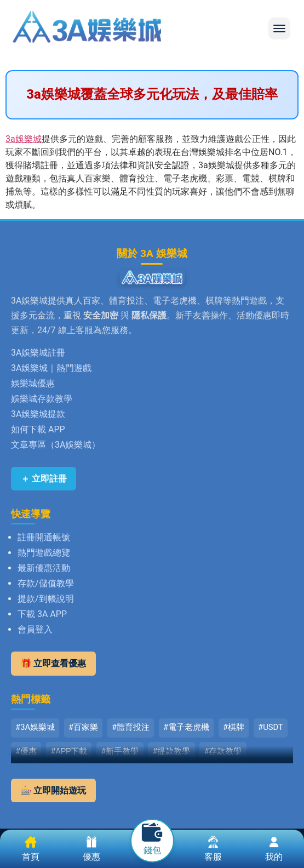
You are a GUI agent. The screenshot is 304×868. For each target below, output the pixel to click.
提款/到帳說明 (46, 599)
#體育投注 (131, 727)
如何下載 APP (38, 429)
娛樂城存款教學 (42, 399)
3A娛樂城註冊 (38, 353)
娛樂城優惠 (33, 383)
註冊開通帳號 (44, 537)
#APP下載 (69, 751)
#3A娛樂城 (35, 727)
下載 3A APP (42, 614)
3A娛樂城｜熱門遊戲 (51, 368)
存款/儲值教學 (46, 583)
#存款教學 (223, 751)
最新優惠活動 (44, 568)
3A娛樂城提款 (38, 414)
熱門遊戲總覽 (44, 553)
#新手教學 (120, 751)
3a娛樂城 (24, 139)
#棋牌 (234, 727)
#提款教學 (171, 751)
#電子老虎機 (186, 727)
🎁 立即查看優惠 (54, 663)
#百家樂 (83, 727)
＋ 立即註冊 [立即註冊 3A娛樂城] (44, 479)
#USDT (271, 727)
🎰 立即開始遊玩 (54, 790)
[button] (279, 28)
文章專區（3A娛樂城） (56, 445)
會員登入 (35, 629)
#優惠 (26, 751)
